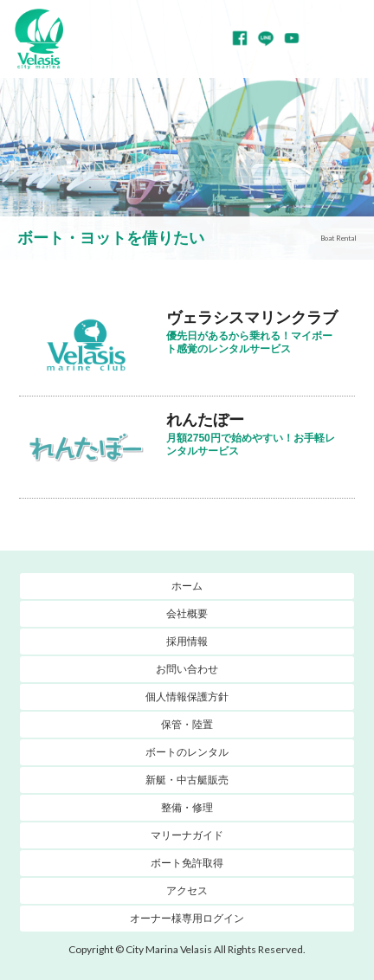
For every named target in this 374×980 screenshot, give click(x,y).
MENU (348, 39)
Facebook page (240, 38)
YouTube (292, 38)
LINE (266, 38)
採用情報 (187, 642)
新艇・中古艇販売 (187, 780)
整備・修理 (187, 808)
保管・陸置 (187, 725)
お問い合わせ (187, 669)
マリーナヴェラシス (39, 39)
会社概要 (187, 614)
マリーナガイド (187, 835)
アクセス (187, 891)
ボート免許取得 (187, 863)
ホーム (187, 586)
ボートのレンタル (187, 752)
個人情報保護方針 (187, 697)
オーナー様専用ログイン (187, 919)
